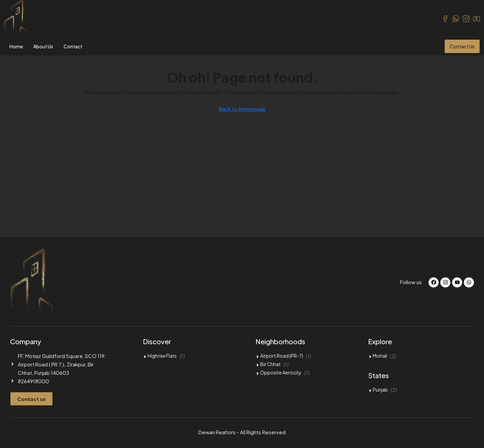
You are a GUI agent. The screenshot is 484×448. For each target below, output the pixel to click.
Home (16, 46)
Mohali (380, 356)
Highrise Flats (162, 356)
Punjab (380, 390)
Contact (73, 46)
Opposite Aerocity (281, 372)
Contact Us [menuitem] (462, 46)
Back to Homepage (242, 109)
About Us (43, 46)
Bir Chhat (270, 364)
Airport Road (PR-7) (282, 356)
